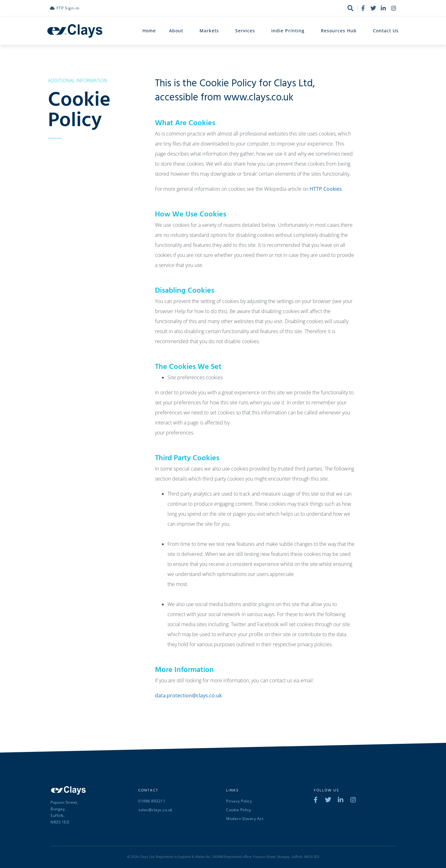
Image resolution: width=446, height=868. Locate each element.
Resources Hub (340, 31)
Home (149, 31)
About (178, 31)
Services (247, 31)
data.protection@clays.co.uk (188, 695)
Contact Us (386, 31)
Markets (211, 31)
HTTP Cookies (326, 189)
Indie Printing (289, 31)
